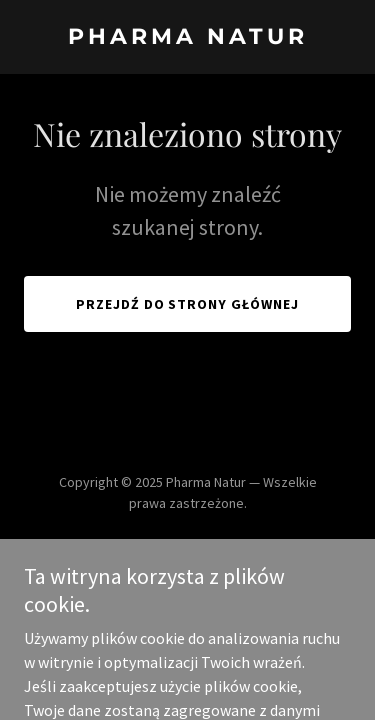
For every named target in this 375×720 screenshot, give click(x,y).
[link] (187, 38)
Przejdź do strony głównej (188, 304)
